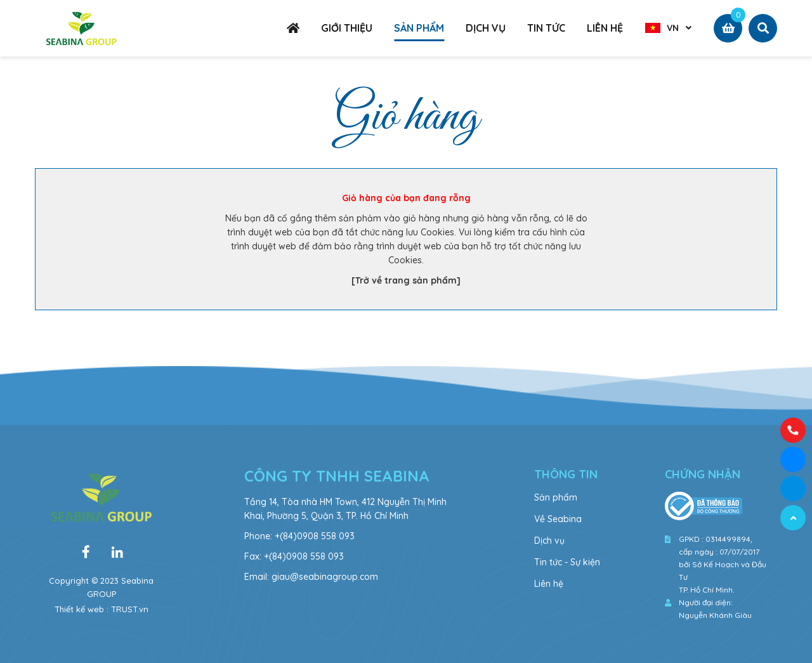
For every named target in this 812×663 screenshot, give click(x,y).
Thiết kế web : (82, 609)
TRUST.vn (130, 609)
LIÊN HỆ (605, 28)
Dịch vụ (549, 541)
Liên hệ (549, 584)
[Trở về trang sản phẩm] (406, 280)
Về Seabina (558, 519)
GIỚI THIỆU (347, 28)
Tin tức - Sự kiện (567, 562)
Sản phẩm (556, 497)
